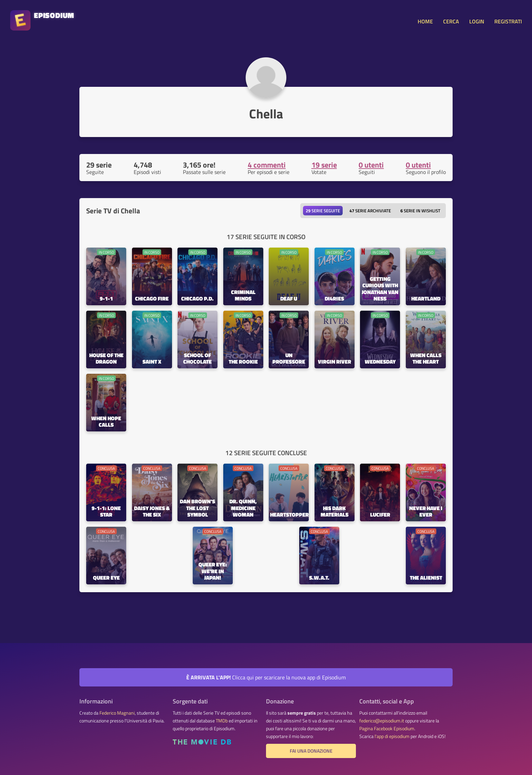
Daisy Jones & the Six (152, 512)
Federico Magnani (117, 713)
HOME (425, 21)
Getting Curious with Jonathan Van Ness (380, 289)
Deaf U (289, 299)
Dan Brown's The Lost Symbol (197, 508)
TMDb (222, 721)
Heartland (426, 299)
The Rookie (243, 362)
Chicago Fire (152, 299)
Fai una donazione (311, 751)
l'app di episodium (392, 736)
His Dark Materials (335, 512)
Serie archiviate (370, 211)
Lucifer (380, 515)
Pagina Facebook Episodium (387, 729)
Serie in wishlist (420, 211)
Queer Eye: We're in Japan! (213, 571)
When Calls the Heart (426, 359)
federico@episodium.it (382, 721)
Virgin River (335, 362)
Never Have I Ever (426, 512)
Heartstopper (289, 515)
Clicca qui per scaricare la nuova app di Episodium (266, 677)
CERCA (451, 21)
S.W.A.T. (319, 578)
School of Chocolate (197, 359)
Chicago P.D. (197, 299)
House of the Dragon (106, 359)
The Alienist (426, 578)
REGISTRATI (508, 21)
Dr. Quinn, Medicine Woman (243, 508)
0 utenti (371, 165)
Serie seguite (323, 211)
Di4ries (334, 299)
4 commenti (267, 165)
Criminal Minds (243, 296)
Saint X (152, 362)
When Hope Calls (106, 422)
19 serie (324, 165)
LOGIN (477, 21)
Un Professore (289, 359)
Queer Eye (106, 578)
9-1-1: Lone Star (106, 512)
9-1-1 (106, 299)
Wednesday (380, 362)
